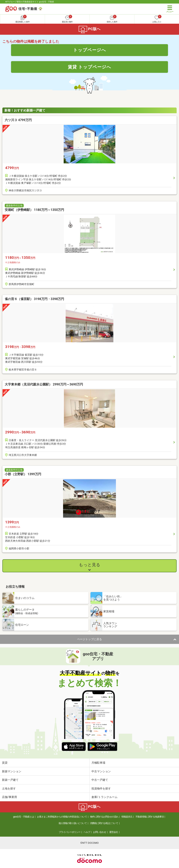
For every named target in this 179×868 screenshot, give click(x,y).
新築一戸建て (10, 780)
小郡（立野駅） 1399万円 (23, 474)
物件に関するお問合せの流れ (104, 817)
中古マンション (101, 771)
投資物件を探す (101, 788)
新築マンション (12, 771)
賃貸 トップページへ (89, 67)
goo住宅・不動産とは (24, 817)
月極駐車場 (98, 763)
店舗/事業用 (9, 797)
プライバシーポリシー (70, 832)
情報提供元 (127, 817)
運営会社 (114, 832)
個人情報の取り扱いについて (73, 823)
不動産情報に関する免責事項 (150, 817)
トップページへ (90, 50)
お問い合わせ (100, 832)
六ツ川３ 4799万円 (18, 120)
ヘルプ (87, 832)
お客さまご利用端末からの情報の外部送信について (62, 817)
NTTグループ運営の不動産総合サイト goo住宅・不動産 (30, 2)
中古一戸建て (100, 780)
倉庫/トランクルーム (104, 797)
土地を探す (9, 788)
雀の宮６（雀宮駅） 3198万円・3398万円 (34, 299)
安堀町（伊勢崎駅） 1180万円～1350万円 (34, 210)
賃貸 (5, 763)
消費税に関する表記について (104, 823)
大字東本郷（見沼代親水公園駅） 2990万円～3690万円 (44, 384)
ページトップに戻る (89, 639)
